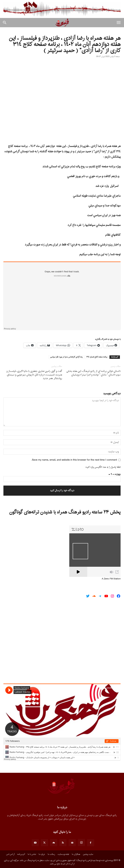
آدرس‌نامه (21, 854)
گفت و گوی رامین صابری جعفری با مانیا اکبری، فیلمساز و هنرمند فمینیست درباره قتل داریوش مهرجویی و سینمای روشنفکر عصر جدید (34, 375)
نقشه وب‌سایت (63, 854)
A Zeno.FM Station (111, 579)
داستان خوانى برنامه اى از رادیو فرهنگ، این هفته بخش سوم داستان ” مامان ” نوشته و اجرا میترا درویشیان (93, 373)
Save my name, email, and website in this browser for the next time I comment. (74, 460)
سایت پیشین (88, 854)
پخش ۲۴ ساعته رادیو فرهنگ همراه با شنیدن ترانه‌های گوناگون (65, 512)
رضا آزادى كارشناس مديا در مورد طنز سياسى (66, 357)
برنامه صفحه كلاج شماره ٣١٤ (97, 357)
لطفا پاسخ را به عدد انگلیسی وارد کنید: (103, 467)
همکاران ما (76, 854)
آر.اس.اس (10, 854)
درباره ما (42, 854)
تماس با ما (32, 854)
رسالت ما (51, 854)
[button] (119, 23)
